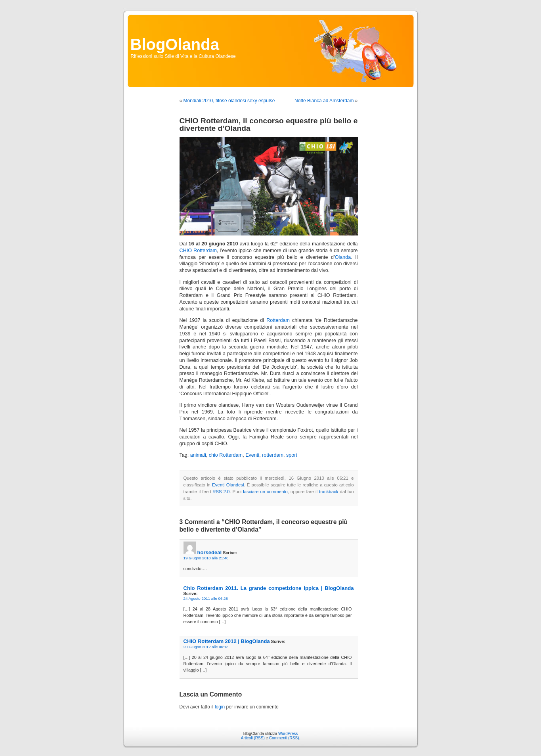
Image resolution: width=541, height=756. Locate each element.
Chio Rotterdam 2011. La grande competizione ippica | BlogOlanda (269, 588)
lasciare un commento (265, 492)
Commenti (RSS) (284, 738)
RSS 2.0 (221, 492)
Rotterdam (278, 320)
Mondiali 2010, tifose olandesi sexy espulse (229, 101)
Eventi (252, 455)
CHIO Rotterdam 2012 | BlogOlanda (227, 641)
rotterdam (273, 455)
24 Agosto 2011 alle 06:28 (206, 598)
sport (292, 455)
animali (198, 455)
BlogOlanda (175, 44)
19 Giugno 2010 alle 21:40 (206, 558)
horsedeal (210, 552)
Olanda (343, 257)
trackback (329, 492)
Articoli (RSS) (253, 738)
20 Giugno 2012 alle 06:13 (206, 647)
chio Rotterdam (226, 455)
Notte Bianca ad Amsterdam (324, 101)
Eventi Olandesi (228, 485)
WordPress (288, 734)
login (220, 707)
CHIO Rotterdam (198, 251)
